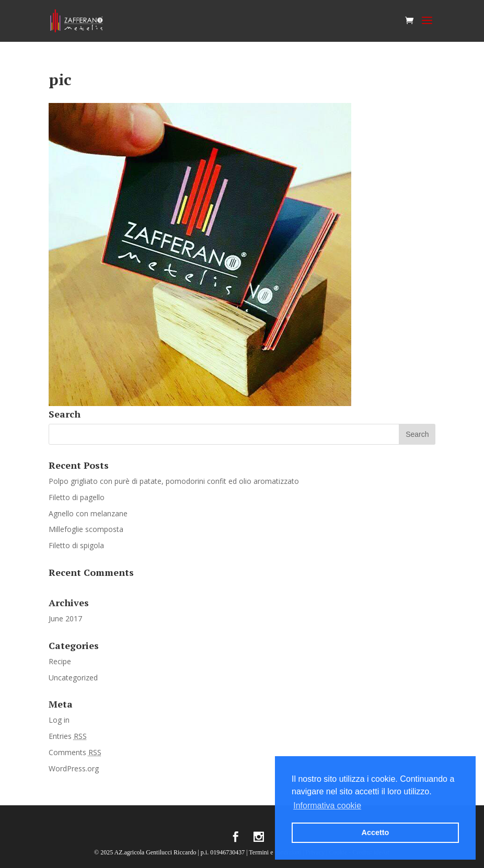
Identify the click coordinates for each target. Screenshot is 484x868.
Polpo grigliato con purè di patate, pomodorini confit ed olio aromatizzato (174, 481)
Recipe (60, 661)
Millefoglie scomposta (86, 529)
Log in (59, 720)
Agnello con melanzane (88, 513)
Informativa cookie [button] (327, 806)
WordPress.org (74, 768)
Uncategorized (73, 678)
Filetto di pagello (77, 497)
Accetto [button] (376, 832)
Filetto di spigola (76, 545)
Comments (75, 752)
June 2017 (65, 618)
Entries (68, 736)
